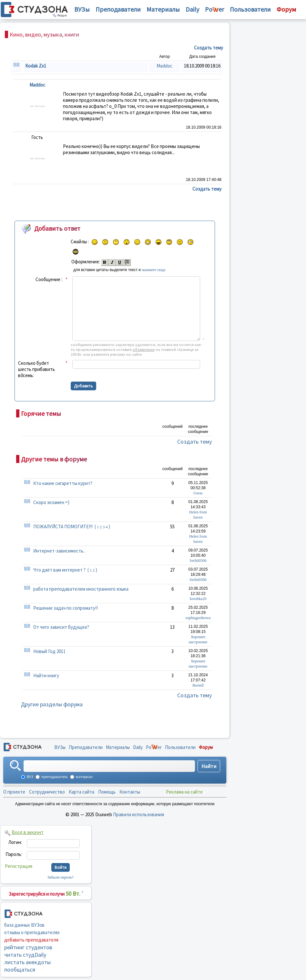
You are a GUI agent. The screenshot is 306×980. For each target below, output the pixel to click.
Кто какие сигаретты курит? (63, 483)
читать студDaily (25, 955)
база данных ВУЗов (24, 925)
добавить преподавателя (31, 940)
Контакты (130, 792)
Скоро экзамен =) (51, 502)
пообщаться (20, 969)
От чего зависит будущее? (61, 627)
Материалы (163, 9)
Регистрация (19, 866)
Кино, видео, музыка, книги (44, 34)
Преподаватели (118, 9)
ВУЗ (30, 777)
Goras (198, 493)
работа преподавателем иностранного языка (81, 589)
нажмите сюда (153, 270)
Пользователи (250, 9)
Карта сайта (82, 792)
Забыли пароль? (61, 877)
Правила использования (138, 814)
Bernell (198, 685)
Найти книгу (46, 675)
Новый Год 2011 (49, 651)
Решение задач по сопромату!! (66, 608)
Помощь (107, 792)
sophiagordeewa (198, 618)
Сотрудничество (47, 792)
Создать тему (194, 442)
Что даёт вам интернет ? (59, 570)
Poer (214, 9)
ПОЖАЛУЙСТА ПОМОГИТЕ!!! (63, 527)
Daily (192, 9)
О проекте (14, 792)
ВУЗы (82, 9)
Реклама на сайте (184, 792)
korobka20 (198, 599)
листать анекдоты (27, 962)
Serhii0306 (198, 561)
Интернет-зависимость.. (59, 551)
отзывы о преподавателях (32, 932)
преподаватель (54, 777)
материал (84, 777)
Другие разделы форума (52, 704)
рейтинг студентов (28, 947)
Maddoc (164, 66)
